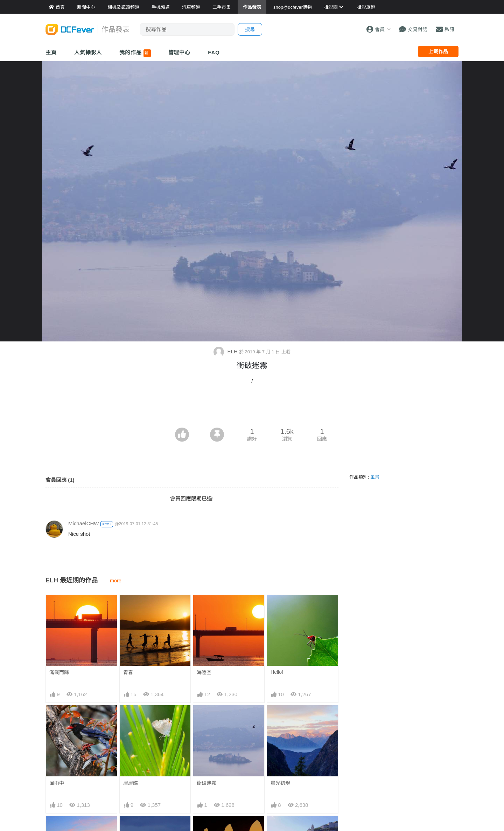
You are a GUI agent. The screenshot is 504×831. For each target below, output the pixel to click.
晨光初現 (280, 783)
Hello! (277, 672)
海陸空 (204, 672)
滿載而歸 (59, 672)
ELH (226, 351)
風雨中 (57, 783)
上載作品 (438, 51)
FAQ (214, 52)
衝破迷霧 (206, 783)
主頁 (51, 52)
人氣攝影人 (88, 52)
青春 (128, 672)
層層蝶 (131, 783)
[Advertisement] (252, 408)
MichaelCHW (84, 523)
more (116, 581)
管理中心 (180, 52)
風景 (375, 477)
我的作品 (135, 53)
